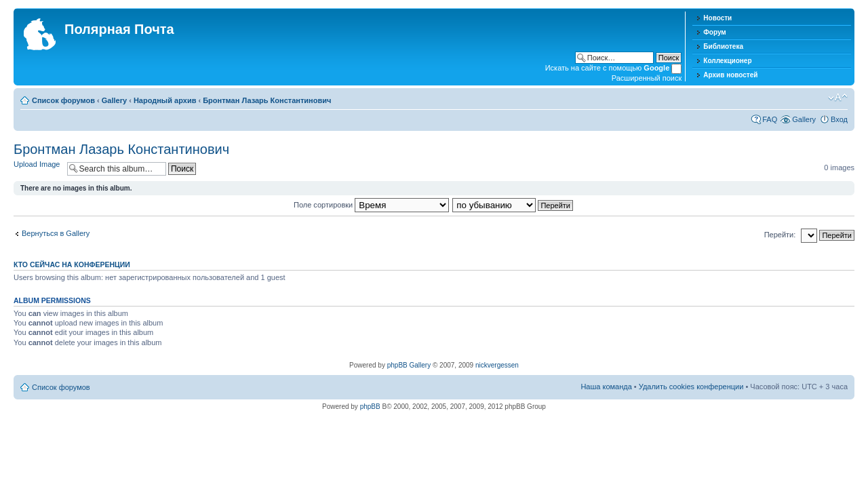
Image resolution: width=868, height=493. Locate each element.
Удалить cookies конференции (691, 387)
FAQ (770, 119)
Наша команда (606, 387)
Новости (717, 18)
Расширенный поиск (647, 78)
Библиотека (723, 46)
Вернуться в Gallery (56, 233)
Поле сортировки (371, 205)
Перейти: (780, 235)
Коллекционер (727, 61)
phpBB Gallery (409, 365)
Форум (714, 32)
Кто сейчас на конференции (72, 264)
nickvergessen (497, 365)
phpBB (370, 407)
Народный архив (165, 100)
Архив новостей (730, 75)
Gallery (114, 100)
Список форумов (63, 100)
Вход (839, 119)
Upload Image (37, 164)
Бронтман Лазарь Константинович (267, 100)
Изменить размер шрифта (838, 98)
